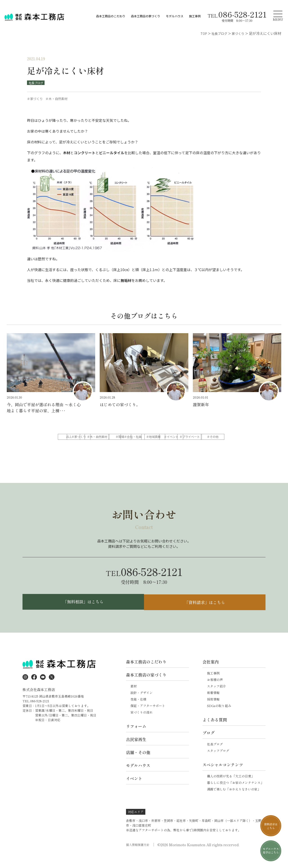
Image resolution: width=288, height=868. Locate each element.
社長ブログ (37, 83)
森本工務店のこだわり (111, 16)
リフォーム (136, 739)
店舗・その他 (138, 765)
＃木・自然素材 (144, 437)
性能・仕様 (138, 712)
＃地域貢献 (74, 446)
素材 (134, 699)
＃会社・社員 (213, 437)
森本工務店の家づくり (146, 16)
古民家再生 (136, 752)
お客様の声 (215, 692)
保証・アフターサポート (148, 718)
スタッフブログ (218, 763)
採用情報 (213, 712)
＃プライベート (144, 446)
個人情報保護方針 (139, 857)
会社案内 (211, 674)
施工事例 (195, 16)
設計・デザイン (142, 705)
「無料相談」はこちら (82, 614)
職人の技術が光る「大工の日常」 (231, 789)
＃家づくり (109, 437)
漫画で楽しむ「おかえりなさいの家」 (234, 802)
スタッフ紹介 (216, 699)
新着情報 (213, 705)
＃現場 (178, 437)
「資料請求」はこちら (206, 614)
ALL (74, 437)
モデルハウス (175, 16)
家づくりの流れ (142, 725)
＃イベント (109, 446)
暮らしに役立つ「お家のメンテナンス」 (235, 795)
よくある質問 (215, 732)
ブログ (209, 745)
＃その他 (178, 446)
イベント (134, 791)
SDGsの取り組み (219, 718)
